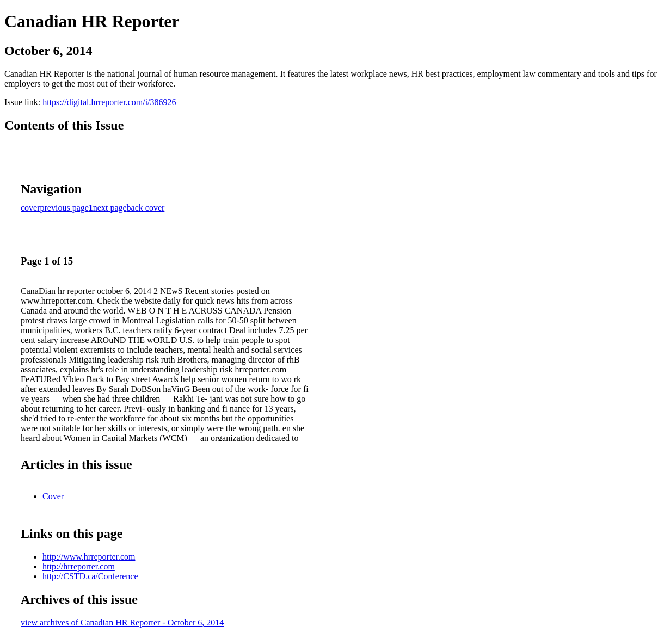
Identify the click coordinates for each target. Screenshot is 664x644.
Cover (53, 496)
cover (30, 208)
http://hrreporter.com (79, 566)
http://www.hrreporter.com (89, 557)
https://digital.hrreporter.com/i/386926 (109, 102)
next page (110, 208)
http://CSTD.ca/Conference (90, 576)
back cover (146, 208)
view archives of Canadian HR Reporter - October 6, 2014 (122, 622)
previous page (64, 208)
